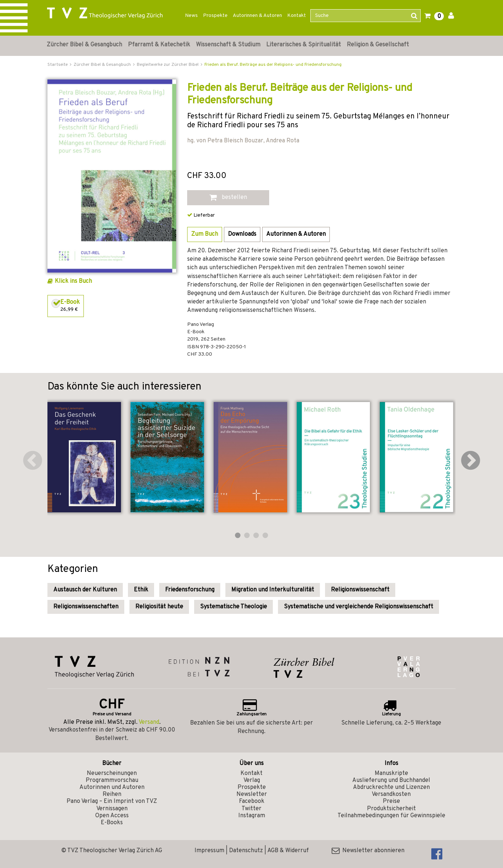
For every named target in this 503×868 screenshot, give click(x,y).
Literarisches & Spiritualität (304, 45)
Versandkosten (391, 794)
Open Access (112, 816)
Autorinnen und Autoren (112, 787)
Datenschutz (246, 851)
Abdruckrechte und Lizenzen (391, 787)
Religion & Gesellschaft (378, 45)
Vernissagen (112, 809)
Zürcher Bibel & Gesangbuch (84, 45)
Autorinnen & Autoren (257, 16)
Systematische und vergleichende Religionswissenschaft (358, 607)
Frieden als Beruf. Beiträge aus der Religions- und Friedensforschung (273, 65)
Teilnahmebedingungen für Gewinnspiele (391, 816)
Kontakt (297, 16)
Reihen (112, 794)
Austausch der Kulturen (85, 590)
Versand (149, 722)
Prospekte (215, 16)
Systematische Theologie (233, 607)
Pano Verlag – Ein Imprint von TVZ (112, 801)
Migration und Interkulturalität (273, 590)
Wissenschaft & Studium (228, 45)
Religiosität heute (159, 607)
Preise (391, 801)
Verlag (252, 780)
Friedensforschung (190, 590)
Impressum (209, 851)
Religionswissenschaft (360, 590)
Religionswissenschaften (86, 607)
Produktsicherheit (391, 809)
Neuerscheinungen (112, 773)
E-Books (112, 823)
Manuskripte (391, 773)
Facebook (252, 801)
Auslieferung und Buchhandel (391, 780)
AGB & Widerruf (288, 851)
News (191, 16)
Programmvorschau (112, 780)
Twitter (251, 809)
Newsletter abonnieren (368, 851)
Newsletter (252, 794)
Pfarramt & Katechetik (159, 45)
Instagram (252, 816)
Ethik (141, 590)
